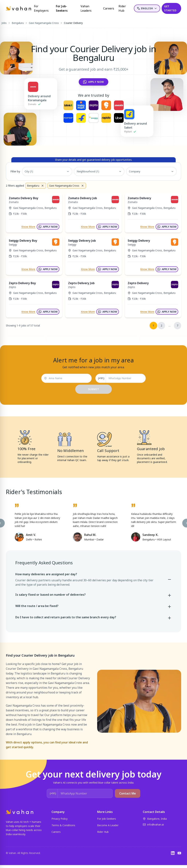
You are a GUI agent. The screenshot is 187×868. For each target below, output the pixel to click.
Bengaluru (18, 23)
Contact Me (128, 793)
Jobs (4, 23)
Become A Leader (108, 825)
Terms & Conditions (63, 825)
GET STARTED (170, 8)
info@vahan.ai (153, 824)
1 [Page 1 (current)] (153, 325)
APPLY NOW (48, 227)
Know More (28, 227)
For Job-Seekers (62, 8)
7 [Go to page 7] (178, 325)
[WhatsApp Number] (126, 378)
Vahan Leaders (86, 8)
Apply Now (93, 82)
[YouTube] (179, 853)
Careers (109, 8)
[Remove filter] (43, 186)
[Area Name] (69, 378)
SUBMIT (94, 389)
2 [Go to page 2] (161, 325)
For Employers (41, 8)
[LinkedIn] (173, 853)
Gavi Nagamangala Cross (44, 23)
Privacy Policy (60, 819)
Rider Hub (122, 8)
